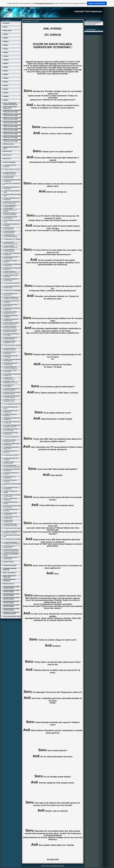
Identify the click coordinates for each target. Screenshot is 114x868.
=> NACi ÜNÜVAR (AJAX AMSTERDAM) (10, 558)
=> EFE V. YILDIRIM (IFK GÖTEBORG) (10, 499)
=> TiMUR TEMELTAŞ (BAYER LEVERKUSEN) (12, 496)
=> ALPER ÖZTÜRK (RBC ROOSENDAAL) (11, 433)
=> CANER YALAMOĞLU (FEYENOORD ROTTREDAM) (12, 543)
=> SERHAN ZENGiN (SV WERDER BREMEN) (10, 338)
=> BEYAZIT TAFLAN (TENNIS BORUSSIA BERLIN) (12, 393)
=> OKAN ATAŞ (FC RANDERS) (12, 539)
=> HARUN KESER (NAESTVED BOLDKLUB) (10, 243)
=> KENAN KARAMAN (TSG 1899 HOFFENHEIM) (11, 389)
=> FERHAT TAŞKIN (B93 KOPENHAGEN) (10, 364)
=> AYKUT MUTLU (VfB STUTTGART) (10, 371)
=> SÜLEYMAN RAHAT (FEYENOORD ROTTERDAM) (12, 466)
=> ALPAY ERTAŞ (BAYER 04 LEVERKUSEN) (11, 287)
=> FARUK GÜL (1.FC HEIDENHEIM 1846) (9, 400)
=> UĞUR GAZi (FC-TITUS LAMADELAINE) (11, 518)
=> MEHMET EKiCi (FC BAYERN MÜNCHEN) (10, 349)
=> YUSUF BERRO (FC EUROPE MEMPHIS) (10, 206)
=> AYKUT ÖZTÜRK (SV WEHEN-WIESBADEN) (10, 214)
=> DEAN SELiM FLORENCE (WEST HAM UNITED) (11, 203)
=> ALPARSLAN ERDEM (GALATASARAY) (10, 218)
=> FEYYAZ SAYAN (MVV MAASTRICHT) (10, 305)
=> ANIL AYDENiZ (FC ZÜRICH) (12, 346)
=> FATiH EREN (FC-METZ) (11, 455)
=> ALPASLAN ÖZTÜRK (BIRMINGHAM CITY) (10, 313)
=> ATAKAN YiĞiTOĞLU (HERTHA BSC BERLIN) (10, 331)
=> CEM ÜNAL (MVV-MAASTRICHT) (9, 547)
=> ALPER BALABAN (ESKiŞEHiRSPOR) (9, 232)
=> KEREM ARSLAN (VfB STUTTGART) (10, 357)
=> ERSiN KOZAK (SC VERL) (12, 170)
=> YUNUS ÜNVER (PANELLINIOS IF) (9, 177)
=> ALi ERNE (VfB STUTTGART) (8, 386)
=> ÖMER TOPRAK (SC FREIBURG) (10, 415)
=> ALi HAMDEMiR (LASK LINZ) (12, 404)
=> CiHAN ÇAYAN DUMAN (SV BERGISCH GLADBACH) (12, 532)
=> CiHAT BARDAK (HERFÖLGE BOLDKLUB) (11, 247)
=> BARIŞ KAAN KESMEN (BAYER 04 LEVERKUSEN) (11, 550)
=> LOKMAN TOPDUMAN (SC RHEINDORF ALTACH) (12, 426)
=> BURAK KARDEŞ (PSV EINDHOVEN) (11, 411)
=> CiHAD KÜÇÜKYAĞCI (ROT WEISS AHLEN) (12, 507)
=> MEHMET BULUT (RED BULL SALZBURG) (11, 430)
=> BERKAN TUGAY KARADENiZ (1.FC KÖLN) (11, 382)
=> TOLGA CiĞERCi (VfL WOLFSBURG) (10, 294)
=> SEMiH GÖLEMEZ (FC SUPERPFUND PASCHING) (11, 298)
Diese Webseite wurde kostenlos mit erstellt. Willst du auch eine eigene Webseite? (57, 3)
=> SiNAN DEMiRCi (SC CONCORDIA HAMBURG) (11, 368)
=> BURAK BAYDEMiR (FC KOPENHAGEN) (11, 280)
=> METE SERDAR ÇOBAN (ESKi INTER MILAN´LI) (11, 324)
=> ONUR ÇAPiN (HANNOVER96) (8, 521)
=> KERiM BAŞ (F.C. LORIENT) (12, 239)
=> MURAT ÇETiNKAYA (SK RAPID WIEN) (11, 188)
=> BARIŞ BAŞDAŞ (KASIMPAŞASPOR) (9, 250)
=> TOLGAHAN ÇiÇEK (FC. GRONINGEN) (11, 488)
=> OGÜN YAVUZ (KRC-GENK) (12, 529)
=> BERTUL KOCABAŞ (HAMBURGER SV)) (10, 441)
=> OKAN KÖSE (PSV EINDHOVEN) (9, 353)
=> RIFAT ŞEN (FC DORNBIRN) (12, 291)
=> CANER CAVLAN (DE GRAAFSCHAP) (10, 514)
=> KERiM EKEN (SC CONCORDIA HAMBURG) (11, 236)
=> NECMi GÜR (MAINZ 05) (11, 437)
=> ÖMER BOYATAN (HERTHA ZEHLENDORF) (12, 360)
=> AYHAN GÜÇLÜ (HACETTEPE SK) (9, 229)
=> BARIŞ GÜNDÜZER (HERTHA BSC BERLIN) (10, 327)
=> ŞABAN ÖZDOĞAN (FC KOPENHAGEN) (11, 320)
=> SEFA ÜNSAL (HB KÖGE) (11, 283)
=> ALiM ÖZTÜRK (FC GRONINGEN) (9, 477)
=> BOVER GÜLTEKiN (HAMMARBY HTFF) (10, 342)
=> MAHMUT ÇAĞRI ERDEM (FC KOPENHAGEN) (11, 397)
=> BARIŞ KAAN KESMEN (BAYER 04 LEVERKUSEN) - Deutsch (11, 554)
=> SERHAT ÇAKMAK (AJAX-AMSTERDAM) (12, 444)
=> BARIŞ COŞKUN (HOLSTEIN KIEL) (9, 463)
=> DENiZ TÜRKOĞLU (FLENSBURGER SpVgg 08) (11, 272)
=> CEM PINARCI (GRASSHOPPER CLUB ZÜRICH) (10, 210)
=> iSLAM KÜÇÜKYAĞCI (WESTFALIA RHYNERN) (10, 525)
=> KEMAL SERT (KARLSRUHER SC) (9, 379)
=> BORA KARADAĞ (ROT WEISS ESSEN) (11, 258)
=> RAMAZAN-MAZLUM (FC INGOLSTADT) (11, 448)
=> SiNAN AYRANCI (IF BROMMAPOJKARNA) (10, 173)
